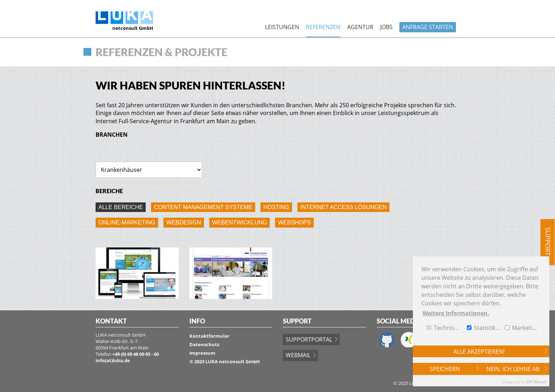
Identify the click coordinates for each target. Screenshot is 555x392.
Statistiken (484, 328)
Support (548, 241)
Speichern (445, 369)
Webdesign (184, 222)
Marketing (522, 328)
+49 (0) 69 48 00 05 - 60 (136, 354)
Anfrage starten (428, 27)
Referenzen (323, 27)
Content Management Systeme (203, 207)
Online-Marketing (127, 222)
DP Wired (537, 382)
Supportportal (309, 339)
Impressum (202, 353)
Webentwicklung (240, 222)
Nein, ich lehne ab (513, 369)
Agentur (360, 27)
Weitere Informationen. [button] (456, 313)
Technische (445, 328)
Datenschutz (204, 344)
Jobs (386, 27)
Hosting (276, 207)
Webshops (294, 222)
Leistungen (282, 27)
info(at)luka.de (113, 360)
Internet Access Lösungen (343, 207)
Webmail (298, 355)
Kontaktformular (209, 336)
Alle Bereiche (121, 207)
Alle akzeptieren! (479, 352)
